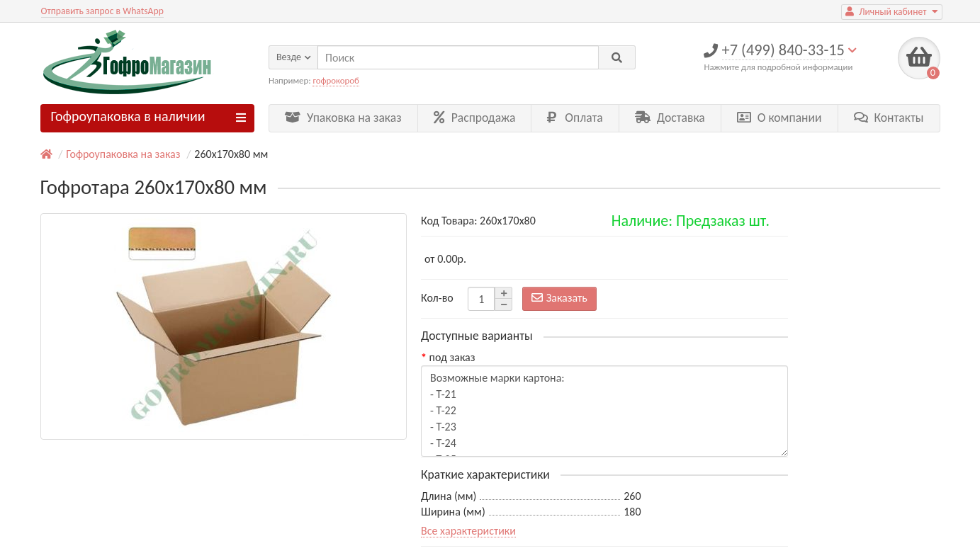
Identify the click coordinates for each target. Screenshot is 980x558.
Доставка (670, 118)
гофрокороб (336, 80)
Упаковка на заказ (343, 118)
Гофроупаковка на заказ (123, 154)
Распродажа (475, 118)
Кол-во (437, 298)
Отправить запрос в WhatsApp (102, 11)
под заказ (452, 357)
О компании (779, 118)
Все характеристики (468, 531)
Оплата (575, 118)
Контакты (889, 118)
